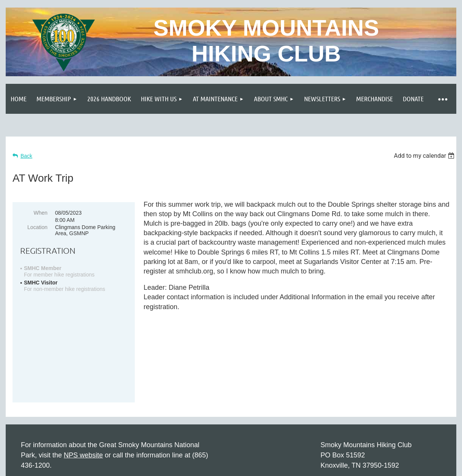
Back (26, 156)
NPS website (83, 398)
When (40, 213)
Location (37, 227)
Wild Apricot (370, 467)
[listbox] (425, 156)
